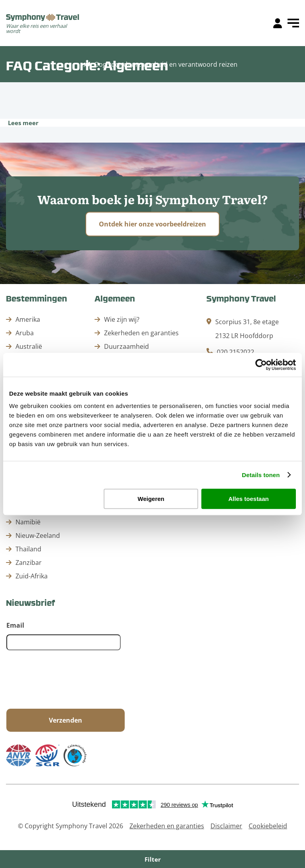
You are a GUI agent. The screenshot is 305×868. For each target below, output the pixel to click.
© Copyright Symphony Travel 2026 (70, 826)
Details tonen (261, 475)
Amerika (28, 319)
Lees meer (23, 123)
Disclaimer (226, 826)
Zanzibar (29, 563)
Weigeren (151, 499)
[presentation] (67, 680)
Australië (29, 346)
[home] (43, 18)
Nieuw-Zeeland (38, 535)
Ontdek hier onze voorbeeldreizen (152, 224)
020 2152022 (236, 352)
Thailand (28, 549)
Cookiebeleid (268, 826)
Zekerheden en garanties (141, 333)
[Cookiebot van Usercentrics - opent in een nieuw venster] (261, 365)
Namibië (28, 522)
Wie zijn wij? (122, 319)
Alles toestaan (249, 499)
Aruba (25, 333)
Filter (153, 859)
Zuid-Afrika (32, 576)
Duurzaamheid (126, 346)
